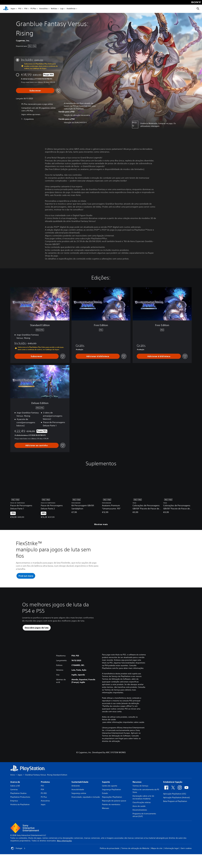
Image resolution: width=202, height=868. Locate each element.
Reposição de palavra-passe (114, 812)
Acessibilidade (78, 801)
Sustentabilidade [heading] (80, 793)
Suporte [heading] (106, 793)
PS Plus (33, 9)
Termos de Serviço (140, 797)
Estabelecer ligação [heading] (173, 793)
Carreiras (14, 801)
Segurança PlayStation (111, 801)
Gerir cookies (186, 860)
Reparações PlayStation (112, 809)
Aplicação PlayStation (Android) (176, 809)
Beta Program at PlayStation (175, 813)
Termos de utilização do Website (135, 860)
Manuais (106, 820)
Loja (62, 9)
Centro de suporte (110, 797)
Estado (105, 805)
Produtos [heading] (45, 793)
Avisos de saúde (109, 731)
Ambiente (76, 797)
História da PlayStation (20, 816)
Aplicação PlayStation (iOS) (175, 805)
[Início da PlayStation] (6, 9)
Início (13, 786)
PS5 (20, 9)
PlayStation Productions (20, 809)
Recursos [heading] (137, 793)
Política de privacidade (110, 860)
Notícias (54, 9)
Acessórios (43, 9)
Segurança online (79, 805)
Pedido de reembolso (111, 816)
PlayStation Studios (18, 805)
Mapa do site (157, 860)
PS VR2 (44, 805)
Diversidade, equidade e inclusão (86, 809)
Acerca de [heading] (15, 793)
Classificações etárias (142, 814)
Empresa (14, 812)
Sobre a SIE (15, 797)
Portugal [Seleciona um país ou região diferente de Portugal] (18, 860)
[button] (26, 576)
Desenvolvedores (140, 821)
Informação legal (172, 860)
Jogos (13, 9)
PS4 (26, 9)
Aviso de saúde (139, 818)
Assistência (71, 9)
